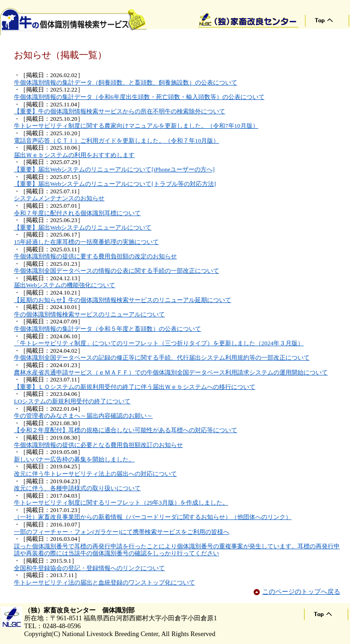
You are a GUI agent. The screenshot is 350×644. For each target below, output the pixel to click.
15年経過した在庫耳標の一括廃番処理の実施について (86, 242)
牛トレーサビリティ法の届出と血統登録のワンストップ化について (104, 582)
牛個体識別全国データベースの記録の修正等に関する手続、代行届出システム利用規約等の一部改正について (162, 358)
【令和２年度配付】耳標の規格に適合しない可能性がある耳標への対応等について (126, 430)
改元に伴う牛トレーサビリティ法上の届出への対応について (95, 474)
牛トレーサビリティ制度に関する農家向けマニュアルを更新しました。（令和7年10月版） (136, 126)
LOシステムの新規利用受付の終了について (72, 401)
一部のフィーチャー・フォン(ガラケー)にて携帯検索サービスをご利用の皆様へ (122, 532)
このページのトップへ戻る (301, 591)
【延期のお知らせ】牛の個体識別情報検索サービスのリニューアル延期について (123, 300)
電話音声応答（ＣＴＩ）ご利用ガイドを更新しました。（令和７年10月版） (117, 141)
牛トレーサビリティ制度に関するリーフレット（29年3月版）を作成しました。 (121, 503)
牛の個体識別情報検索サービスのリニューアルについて (89, 314)
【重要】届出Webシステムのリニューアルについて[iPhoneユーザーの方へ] (114, 169)
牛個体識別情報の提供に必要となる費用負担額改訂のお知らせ (98, 445)
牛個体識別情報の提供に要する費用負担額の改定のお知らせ (95, 256)
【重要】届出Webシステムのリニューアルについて (83, 227)
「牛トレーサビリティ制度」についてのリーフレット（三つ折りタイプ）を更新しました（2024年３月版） (159, 343)
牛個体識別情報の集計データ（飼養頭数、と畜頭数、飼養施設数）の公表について (126, 82)
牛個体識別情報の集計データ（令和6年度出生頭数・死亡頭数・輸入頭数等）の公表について (139, 97)
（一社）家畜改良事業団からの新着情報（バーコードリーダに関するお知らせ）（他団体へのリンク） (153, 517)
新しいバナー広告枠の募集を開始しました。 (74, 459)
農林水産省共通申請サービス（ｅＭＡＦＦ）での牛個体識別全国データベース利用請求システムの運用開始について (171, 372)
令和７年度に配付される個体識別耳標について (77, 213)
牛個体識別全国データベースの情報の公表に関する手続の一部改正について (117, 271)
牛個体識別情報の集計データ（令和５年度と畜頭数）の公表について (107, 329)
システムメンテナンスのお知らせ (59, 198)
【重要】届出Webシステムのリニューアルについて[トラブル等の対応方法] (115, 184)
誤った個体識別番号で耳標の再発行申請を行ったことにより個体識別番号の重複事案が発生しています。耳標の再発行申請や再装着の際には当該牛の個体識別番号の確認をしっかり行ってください (177, 550)
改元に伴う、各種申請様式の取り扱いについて (77, 488)
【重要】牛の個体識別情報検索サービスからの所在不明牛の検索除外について (120, 111)
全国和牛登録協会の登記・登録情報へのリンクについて (89, 568)
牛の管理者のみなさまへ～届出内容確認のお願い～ (83, 416)
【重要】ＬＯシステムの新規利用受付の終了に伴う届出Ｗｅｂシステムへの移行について (135, 387)
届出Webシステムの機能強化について (65, 285)
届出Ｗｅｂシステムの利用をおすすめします (74, 155)
